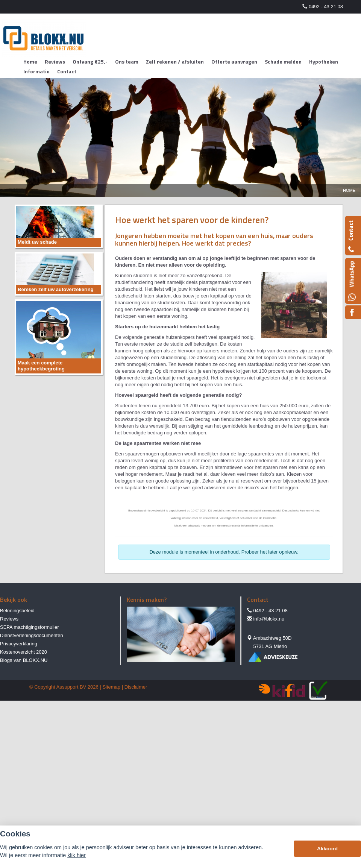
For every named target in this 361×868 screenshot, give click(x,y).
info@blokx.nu (269, 619)
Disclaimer (136, 687)
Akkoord (327, 849)
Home (349, 190)
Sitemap (111, 687)
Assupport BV (71, 687)
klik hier (77, 855)
